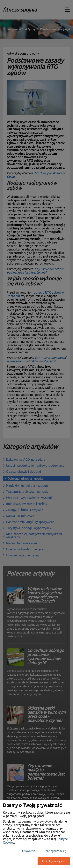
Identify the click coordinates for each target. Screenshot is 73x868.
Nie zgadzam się (56, 851)
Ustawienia (29, 851)
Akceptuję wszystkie (54, 861)
